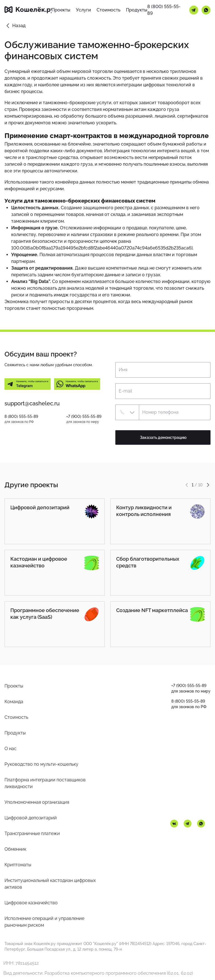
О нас (10, 749)
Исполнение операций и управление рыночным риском (44, 922)
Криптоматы (18, 865)
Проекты (14, 686)
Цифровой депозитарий (31, 818)
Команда (14, 702)
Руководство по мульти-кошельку (41, 764)
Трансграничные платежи (32, 833)
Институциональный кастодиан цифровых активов (50, 884)
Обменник (15, 849)
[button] (127, 412)
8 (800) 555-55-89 (164, 10)
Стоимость (16, 717)
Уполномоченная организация (37, 802)
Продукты (15, 733)
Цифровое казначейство (31, 903)
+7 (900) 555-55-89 (84, 417)
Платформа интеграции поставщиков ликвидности (45, 783)
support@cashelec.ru (32, 403)
